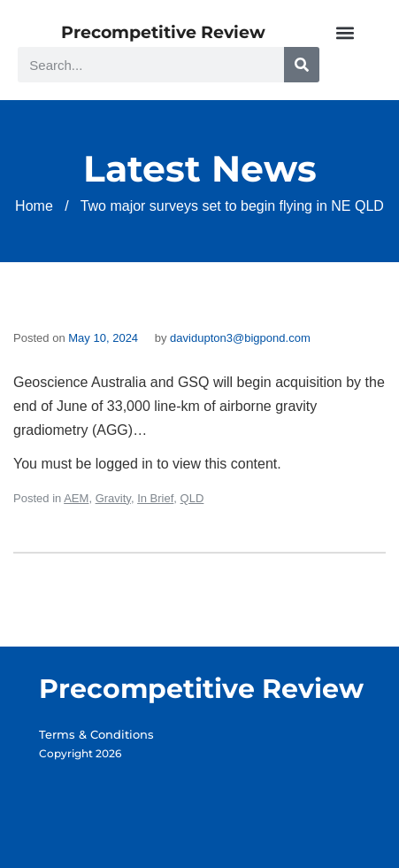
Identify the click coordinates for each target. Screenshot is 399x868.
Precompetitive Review (163, 32)
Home (34, 206)
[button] (345, 32)
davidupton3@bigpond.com (240, 338)
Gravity (113, 498)
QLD (192, 498)
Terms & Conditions (96, 734)
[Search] (302, 65)
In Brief (155, 498)
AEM (76, 498)
